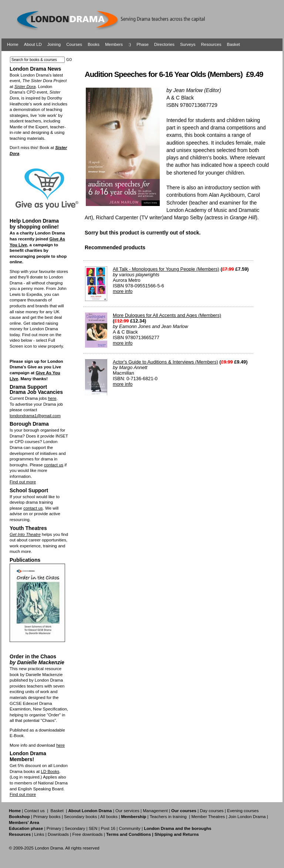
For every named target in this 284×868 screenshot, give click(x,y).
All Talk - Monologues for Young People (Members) (166, 269)
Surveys (188, 44)
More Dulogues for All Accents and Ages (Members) (167, 315)
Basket (234, 44)
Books (94, 44)
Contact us (35, 811)
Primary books (47, 817)
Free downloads (87, 834)
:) (130, 44)
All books (109, 817)
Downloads (58, 834)
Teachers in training (168, 817)
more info (123, 291)
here (52, 398)
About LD (33, 44)
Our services (127, 811)
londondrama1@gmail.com (35, 416)
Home (13, 44)
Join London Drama (247, 817)
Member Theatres (208, 817)
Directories (164, 44)
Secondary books (80, 817)
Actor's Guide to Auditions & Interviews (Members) (165, 362)
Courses (74, 44)
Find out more (23, 482)
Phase (143, 44)
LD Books (50, 771)
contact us (54, 465)
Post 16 (108, 828)
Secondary (75, 828)
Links (39, 834)
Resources (211, 44)
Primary (54, 828)
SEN (93, 828)
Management (155, 811)
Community (129, 828)
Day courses (212, 811)
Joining (54, 44)
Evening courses (243, 811)
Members (114, 44)
